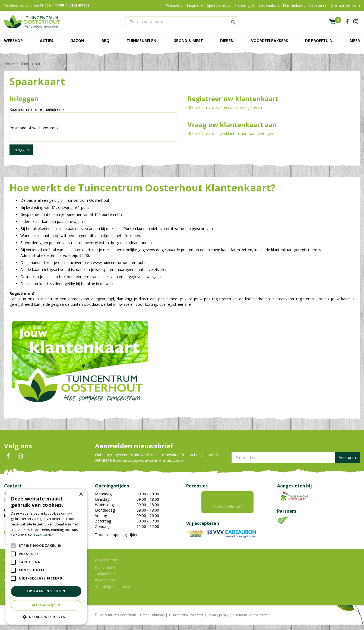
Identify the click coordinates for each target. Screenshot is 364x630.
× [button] (81, 495)
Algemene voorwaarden (251, 620)
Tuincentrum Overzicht (186, 620)
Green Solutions (152, 620)
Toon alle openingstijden (117, 535)
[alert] (46, 557)
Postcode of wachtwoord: (34, 128)
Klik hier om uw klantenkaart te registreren (225, 107)
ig (356, 22)
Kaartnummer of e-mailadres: (37, 109)
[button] (46, 617)
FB (8, 456)
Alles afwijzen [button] (46, 605)
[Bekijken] (335, 22)
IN (20, 456)
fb (347, 22)
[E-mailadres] (296, 458)
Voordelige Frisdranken (114, 592)
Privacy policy (218, 620)
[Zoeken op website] (182, 22)
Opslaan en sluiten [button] (46, 591)
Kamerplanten (107, 573)
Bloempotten (106, 585)
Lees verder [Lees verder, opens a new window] (44, 535)
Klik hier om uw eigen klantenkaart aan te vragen (230, 133)
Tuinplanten (105, 579)
